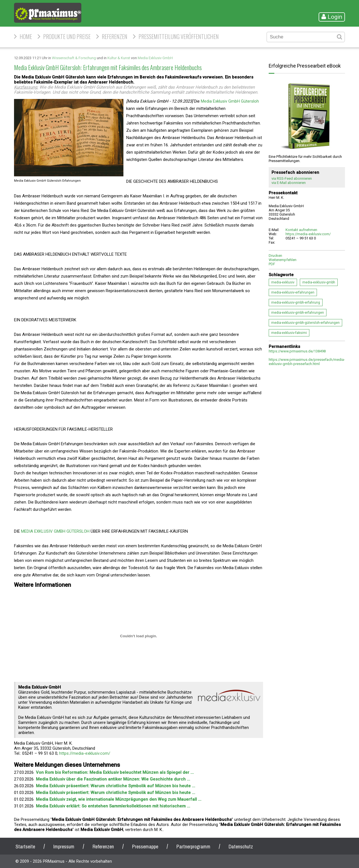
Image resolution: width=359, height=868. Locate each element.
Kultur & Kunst (119, 58)
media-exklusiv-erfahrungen (293, 292)
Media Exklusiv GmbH (155, 58)
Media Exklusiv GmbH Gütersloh (230, 101)
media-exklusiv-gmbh (319, 282)
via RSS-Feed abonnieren (292, 178)
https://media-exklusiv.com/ (85, 753)
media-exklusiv (283, 282)
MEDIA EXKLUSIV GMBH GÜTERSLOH (55, 531)
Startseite (25, 847)
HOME (26, 36)
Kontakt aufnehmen (301, 230)
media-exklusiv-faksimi (289, 333)
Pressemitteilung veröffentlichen (179, 36)
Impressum (64, 847)
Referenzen (115, 36)
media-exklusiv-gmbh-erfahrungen (298, 313)
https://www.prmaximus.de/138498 (297, 351)
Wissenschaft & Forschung (74, 58)
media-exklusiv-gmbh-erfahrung (296, 303)
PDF (272, 264)
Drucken (275, 256)
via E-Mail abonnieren (289, 183)
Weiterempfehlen (283, 260)
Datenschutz (241, 847)
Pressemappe (145, 847)
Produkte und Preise (67, 36)
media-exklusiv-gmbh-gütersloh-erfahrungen (305, 323)
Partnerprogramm (193, 847)
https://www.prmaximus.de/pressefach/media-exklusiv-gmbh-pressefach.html (307, 362)
